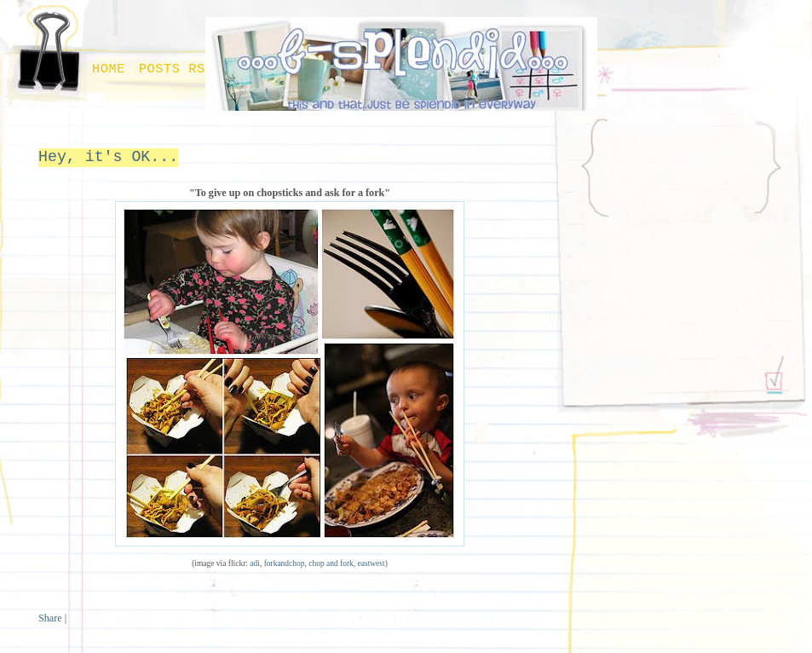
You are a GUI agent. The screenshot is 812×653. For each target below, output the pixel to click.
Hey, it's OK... (108, 157)
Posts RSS (176, 69)
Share (50, 618)
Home (109, 69)
